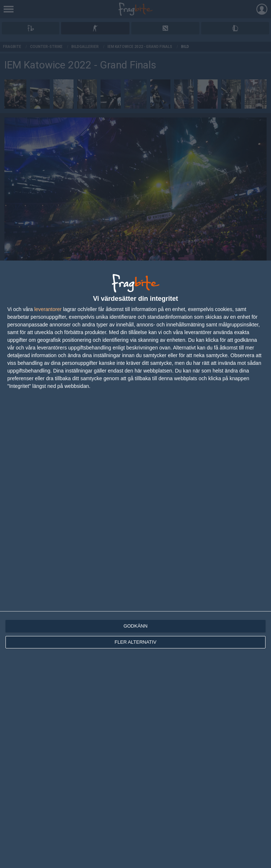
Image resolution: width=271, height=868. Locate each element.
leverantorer (48, 309)
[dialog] (135, 564)
